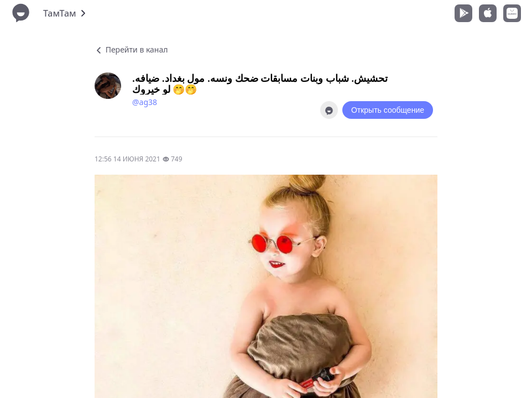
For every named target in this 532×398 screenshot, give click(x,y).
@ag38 (145, 102)
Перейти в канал (131, 49)
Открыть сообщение (388, 110)
